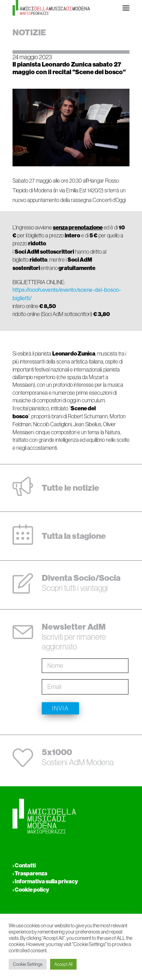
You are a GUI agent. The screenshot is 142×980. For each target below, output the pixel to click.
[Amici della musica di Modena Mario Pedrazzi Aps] (51, 8)
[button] (126, 8)
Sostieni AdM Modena (78, 757)
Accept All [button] (63, 964)
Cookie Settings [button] (28, 964)
